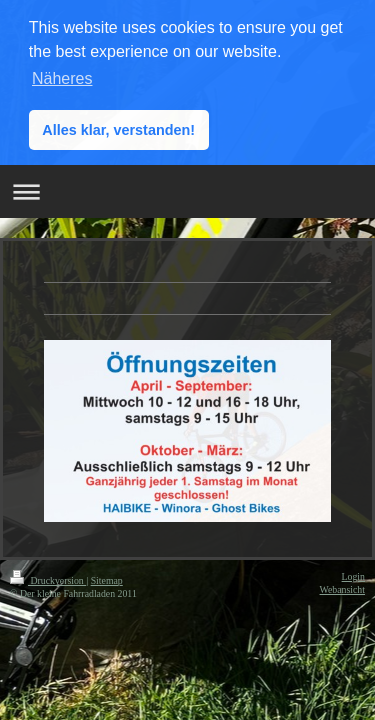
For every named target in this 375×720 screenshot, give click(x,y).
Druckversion (48, 578)
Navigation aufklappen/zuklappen (187, 190)
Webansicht (342, 588)
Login (353, 574)
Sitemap (107, 578)
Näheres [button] (62, 78)
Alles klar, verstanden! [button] (118, 130)
